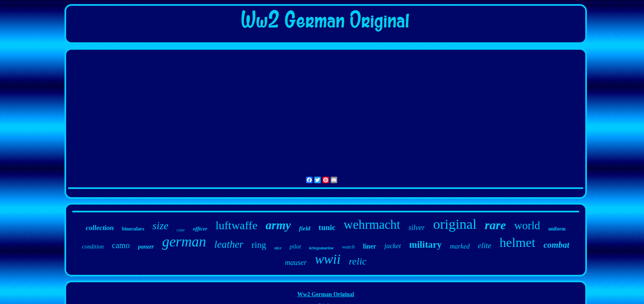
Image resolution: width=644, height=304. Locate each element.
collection (100, 228)
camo (121, 245)
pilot (295, 246)
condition (93, 247)
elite (485, 245)
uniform (557, 229)
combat (556, 245)
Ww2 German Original (326, 294)
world (527, 226)
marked (460, 246)
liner (370, 246)
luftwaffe (237, 225)
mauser (296, 263)
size (160, 226)
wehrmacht (372, 225)
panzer (146, 247)
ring (259, 245)
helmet (517, 242)
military (425, 245)
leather (229, 244)
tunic (327, 227)
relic (358, 261)
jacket (393, 246)
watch (348, 247)
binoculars (133, 229)
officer (200, 229)
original (455, 224)
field (305, 228)
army (278, 225)
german (184, 242)
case (181, 230)
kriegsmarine (322, 248)
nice (278, 248)
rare (495, 225)
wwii (328, 259)
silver (416, 228)
